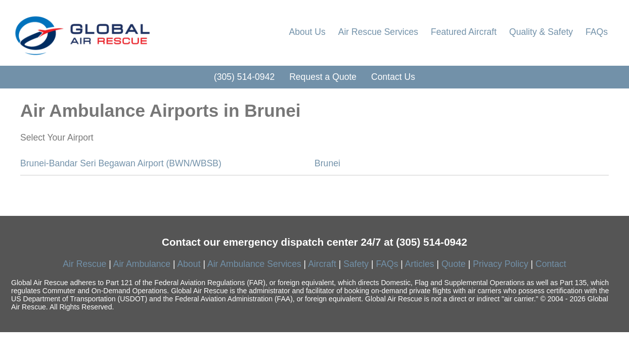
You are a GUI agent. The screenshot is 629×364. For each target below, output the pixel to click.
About (189, 264)
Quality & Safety (541, 32)
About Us (307, 32)
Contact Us (393, 77)
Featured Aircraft (464, 32)
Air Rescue (84, 264)
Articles (420, 264)
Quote (454, 264)
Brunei (327, 163)
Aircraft (322, 264)
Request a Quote (323, 77)
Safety (356, 264)
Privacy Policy (501, 264)
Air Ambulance (142, 264)
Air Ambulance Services (254, 264)
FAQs (597, 32)
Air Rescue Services (378, 32)
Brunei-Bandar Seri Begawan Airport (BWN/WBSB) (121, 163)
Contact (551, 264)
